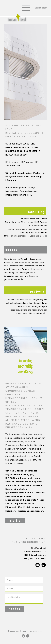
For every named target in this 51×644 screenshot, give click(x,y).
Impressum (26, 631)
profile (15, 521)
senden (15, 609)
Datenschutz (38, 631)
